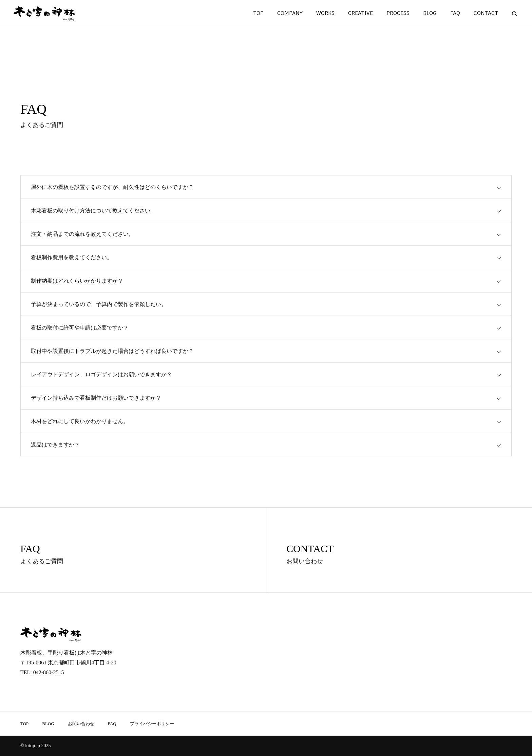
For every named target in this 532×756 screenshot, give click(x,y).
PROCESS (398, 13)
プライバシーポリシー (152, 724)
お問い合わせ (81, 724)
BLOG (430, 13)
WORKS (325, 13)
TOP (258, 13)
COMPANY (290, 13)
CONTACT (486, 13)
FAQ (455, 13)
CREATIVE (360, 13)
